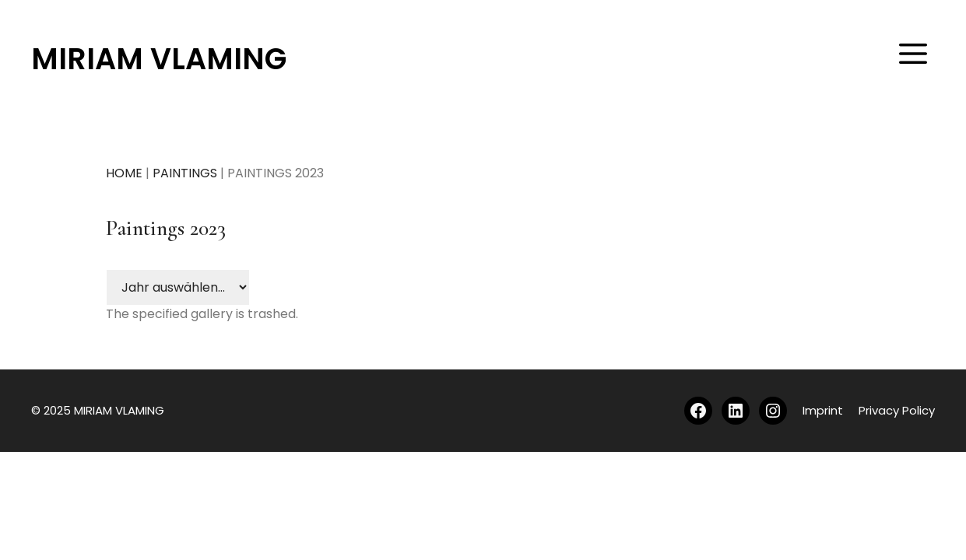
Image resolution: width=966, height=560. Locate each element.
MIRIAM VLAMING (159, 59)
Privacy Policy (897, 410)
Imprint (823, 410)
